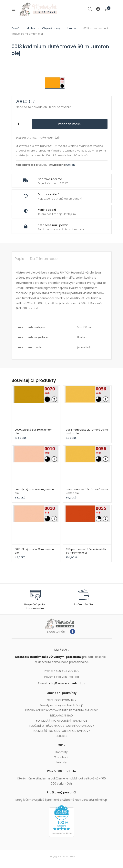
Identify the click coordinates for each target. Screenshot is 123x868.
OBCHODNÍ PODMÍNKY (61, 700)
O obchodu (61, 757)
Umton (72, 28)
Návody (62, 762)
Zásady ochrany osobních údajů (62, 705)
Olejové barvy (51, 28)
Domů (15, 28)
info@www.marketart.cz (67, 683)
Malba (31, 28)
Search (90, 9)
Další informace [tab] (44, 259)
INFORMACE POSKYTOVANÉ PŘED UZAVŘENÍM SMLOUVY (61, 710)
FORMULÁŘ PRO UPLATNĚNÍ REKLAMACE (61, 721)
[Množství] (22, 124)
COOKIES (61, 736)
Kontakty (62, 752)
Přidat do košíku (70, 124)
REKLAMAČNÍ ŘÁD (61, 715)
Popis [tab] (19, 259)
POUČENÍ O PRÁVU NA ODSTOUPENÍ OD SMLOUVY (62, 726)
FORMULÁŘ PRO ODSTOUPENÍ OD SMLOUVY (61, 731)
